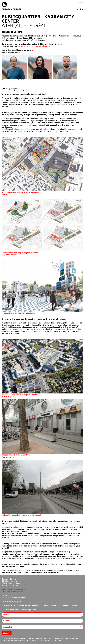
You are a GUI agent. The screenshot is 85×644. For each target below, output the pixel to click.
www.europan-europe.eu (12, 591)
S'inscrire (7, 633)
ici (32, 50)
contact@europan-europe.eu (14, 589)
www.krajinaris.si (43, 46)
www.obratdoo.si (26, 46)
